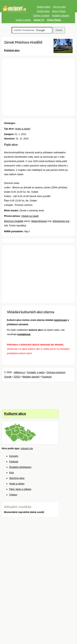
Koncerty (14, 456)
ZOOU (17, 377)
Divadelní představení (20, 467)
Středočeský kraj (61, 221)
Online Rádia (54, 20)
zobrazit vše (27, 448)
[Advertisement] (38, 87)
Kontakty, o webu (36, 372)
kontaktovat (24, 334)
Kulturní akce (44, 7)
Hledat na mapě (30, 216)
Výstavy (13, 495)
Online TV (39, 20)
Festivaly (14, 462)
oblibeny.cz (19, 372)
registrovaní (60, 320)
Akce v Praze (59, 11)
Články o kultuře (41, 16)
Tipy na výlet (59, 7)
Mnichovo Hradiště (13, 221)
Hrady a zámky (23, 20)
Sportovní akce (17, 478)
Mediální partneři (31, 377)
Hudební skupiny (61, 16)
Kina (11, 473)
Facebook (47, 377)
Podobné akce (12, 50)
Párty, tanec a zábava (20, 489)
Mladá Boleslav (39, 221)
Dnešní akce (43, 11)
